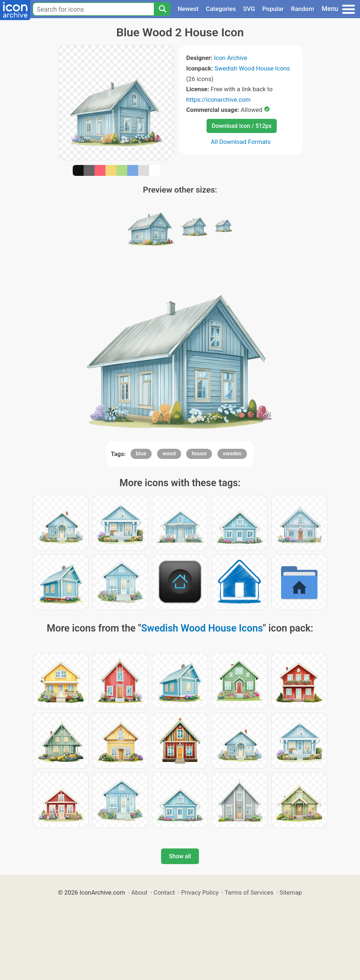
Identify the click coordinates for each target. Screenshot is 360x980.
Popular (273, 9)
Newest (188, 9)
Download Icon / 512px (241, 126)
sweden (232, 453)
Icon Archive (231, 58)
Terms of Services (249, 892)
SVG (249, 9)
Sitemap (291, 892)
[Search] (162, 9)
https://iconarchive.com (218, 100)
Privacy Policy (200, 892)
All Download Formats (241, 142)
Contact (164, 892)
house (199, 453)
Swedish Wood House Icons (252, 68)
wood (169, 453)
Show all (180, 856)
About (139, 892)
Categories (221, 9)
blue (141, 453)
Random (302, 9)
